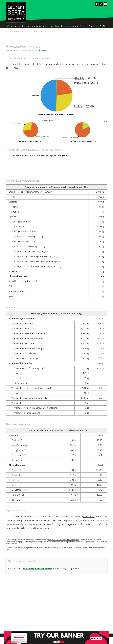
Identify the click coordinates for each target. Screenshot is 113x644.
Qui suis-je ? (95, 26)
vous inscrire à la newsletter (37, 569)
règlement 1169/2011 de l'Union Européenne (64, 540)
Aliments (14, 50)
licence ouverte (13, 520)
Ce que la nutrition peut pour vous (24, 26)
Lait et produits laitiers (28, 50)
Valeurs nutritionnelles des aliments (60, 26)
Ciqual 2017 (89, 516)
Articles (83, 26)
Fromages (43, 50)
